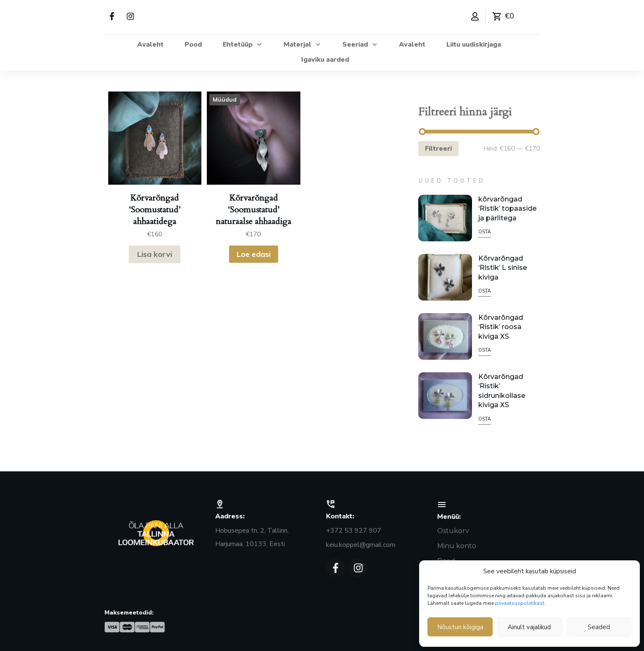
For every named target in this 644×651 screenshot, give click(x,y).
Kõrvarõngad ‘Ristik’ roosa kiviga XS (501, 327)
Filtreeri (438, 149)
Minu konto (457, 546)
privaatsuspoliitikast (520, 603)
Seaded (599, 627)
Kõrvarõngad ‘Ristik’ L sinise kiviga (503, 268)
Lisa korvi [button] (155, 254)
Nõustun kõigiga (460, 627)
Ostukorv (453, 531)
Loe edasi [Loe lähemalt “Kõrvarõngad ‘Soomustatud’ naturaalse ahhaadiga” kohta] (254, 254)
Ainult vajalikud (529, 627)
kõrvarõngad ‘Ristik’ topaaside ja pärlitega (507, 209)
